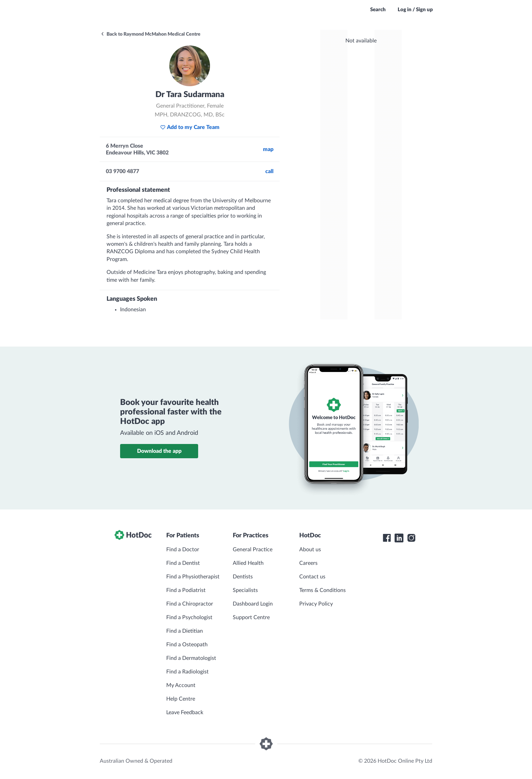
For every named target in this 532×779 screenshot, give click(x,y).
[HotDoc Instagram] (411, 538)
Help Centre (181, 699)
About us (310, 550)
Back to (150, 34)
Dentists (243, 577)
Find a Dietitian (185, 631)
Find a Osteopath (187, 645)
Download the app (159, 451)
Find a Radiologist (187, 672)
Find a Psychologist (189, 617)
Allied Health (248, 563)
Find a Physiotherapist (193, 577)
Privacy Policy (316, 604)
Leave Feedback (185, 712)
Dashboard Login (253, 604)
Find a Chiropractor (190, 604)
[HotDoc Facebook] (387, 538)
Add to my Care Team (190, 127)
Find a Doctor (183, 550)
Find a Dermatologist (191, 658)
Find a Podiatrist (186, 590)
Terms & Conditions (322, 590)
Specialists (245, 590)
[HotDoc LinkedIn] (399, 538)
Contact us (312, 577)
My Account (181, 685)
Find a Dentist (183, 563)
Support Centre (251, 617)
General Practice (253, 550)
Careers (308, 563)
